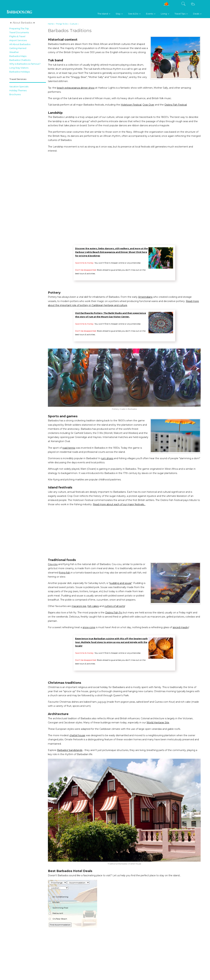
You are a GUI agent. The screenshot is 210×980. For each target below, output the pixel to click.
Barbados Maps (18, 56)
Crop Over (148, 105)
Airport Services (18, 40)
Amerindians (145, 297)
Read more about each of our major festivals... (119, 504)
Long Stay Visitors (19, 68)
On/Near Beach (58, 919)
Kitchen (54, 902)
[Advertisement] (28, 147)
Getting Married (18, 48)
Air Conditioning (59, 897)
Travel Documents (19, 32)
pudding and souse (121, 583)
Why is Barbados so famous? (25, 64)
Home (51, 24)
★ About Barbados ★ (22, 23)
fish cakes (93, 606)
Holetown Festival (131, 105)
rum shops (107, 458)
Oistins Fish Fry (114, 613)
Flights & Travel (17, 36)
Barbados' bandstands (70, 750)
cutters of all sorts (115, 606)
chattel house (77, 735)
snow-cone (89, 627)
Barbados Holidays (20, 72)
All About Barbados (20, 44)
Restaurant (56, 913)
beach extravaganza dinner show (76, 88)
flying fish (64, 573)
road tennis (69, 448)
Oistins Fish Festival (176, 105)
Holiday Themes (18, 90)
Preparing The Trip (19, 28)
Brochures (15, 94)
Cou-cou (53, 564)
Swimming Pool (58, 908)
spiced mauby (181, 627)
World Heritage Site (158, 723)
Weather (14, 52)
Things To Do (62, 24)
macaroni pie (79, 606)
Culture (73, 24)
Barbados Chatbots (20, 60)
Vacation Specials (19, 86)
